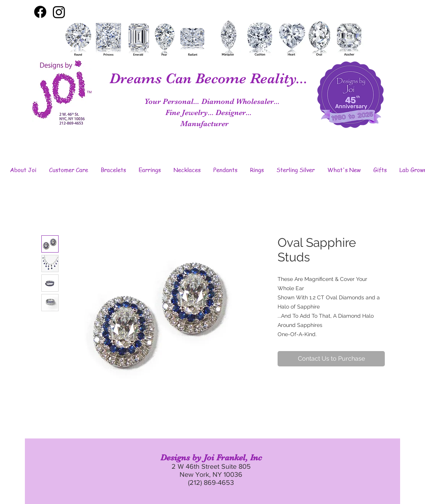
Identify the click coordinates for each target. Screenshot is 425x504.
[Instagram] (59, 12)
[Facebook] (40, 12)
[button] (23, 170)
